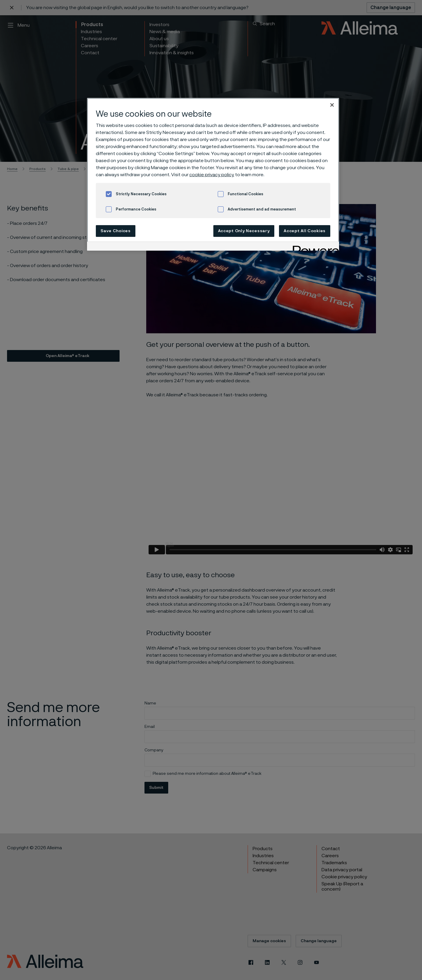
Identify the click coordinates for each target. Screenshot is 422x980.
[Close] (332, 105)
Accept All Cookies (305, 231)
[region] (213, 174)
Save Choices (115, 231)
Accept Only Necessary (244, 231)
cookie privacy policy (212, 175)
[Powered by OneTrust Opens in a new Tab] (314, 247)
